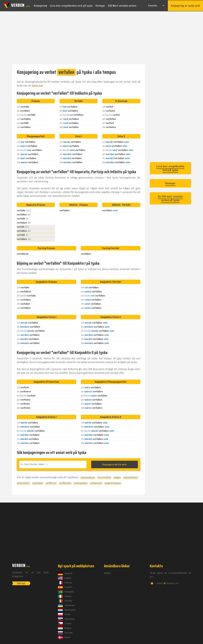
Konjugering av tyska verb (185, 5)
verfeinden (65, 482)
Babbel (107, 573)
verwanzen (96, 482)
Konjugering (41, 5)
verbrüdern (23, 482)
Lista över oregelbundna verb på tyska (71, 5)
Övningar (100, 5)
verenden (38, 482)
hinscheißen (104, 477)
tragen (117, 477)
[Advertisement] (102, 37)
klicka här (37, 85)
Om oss (21, 583)
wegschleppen (113, 482)
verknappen (81, 482)
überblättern (131, 477)
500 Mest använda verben (122, 5)
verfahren (51, 482)
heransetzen (88, 477)
